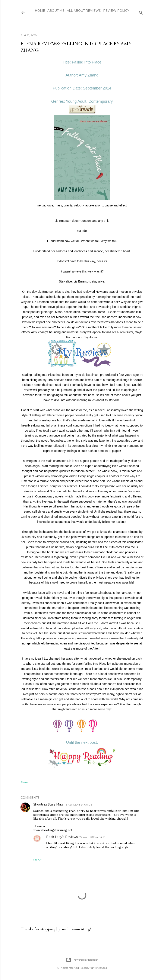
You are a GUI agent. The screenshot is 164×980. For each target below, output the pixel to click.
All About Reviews (82, 11)
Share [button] (24, 782)
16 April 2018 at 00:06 (78, 805)
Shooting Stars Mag (48, 804)
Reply (37, 860)
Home (38, 11)
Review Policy (115, 11)
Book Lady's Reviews (62, 837)
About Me (54, 11)
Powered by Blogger (82, 960)
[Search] (141, 12)
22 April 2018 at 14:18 (92, 837)
